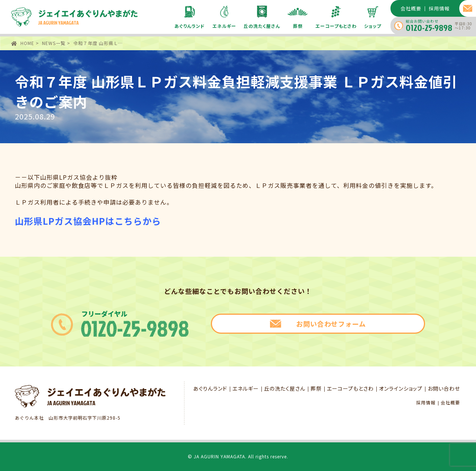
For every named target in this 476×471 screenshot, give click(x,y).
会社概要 (450, 403)
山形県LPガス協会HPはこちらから (88, 221)
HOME (27, 43)
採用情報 (426, 403)
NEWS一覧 (54, 43)
